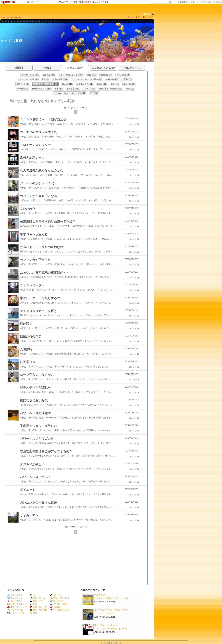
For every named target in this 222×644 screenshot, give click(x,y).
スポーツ (56, 595)
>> (185, 2)
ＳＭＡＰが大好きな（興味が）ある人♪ (112, 610)
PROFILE (21, 17)
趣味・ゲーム (37, 598)
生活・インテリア (17, 607)
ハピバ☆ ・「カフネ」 (105, 613)
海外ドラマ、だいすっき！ (106, 625)
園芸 (33, 613)
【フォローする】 (134, 17)
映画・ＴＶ (35, 2)
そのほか (56, 607)
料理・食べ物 (15, 610)
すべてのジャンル (60, 610)
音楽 (33, 604)
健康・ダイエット (17, 604)
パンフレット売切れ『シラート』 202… (112, 598)
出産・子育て (15, 595)
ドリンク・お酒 (16, 613)
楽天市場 (217, 2)
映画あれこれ (100, 595)
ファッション (15, 598)
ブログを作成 (206, 2)
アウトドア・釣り (60, 598)
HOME (4, 17)
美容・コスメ (15, 601)
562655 (147, 14)
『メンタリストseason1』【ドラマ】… (112, 629)
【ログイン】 (148, 17)
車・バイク (57, 601)
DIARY (12, 17)
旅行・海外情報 (38, 610)
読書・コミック (38, 607)
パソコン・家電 (59, 604)
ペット (34, 595)
